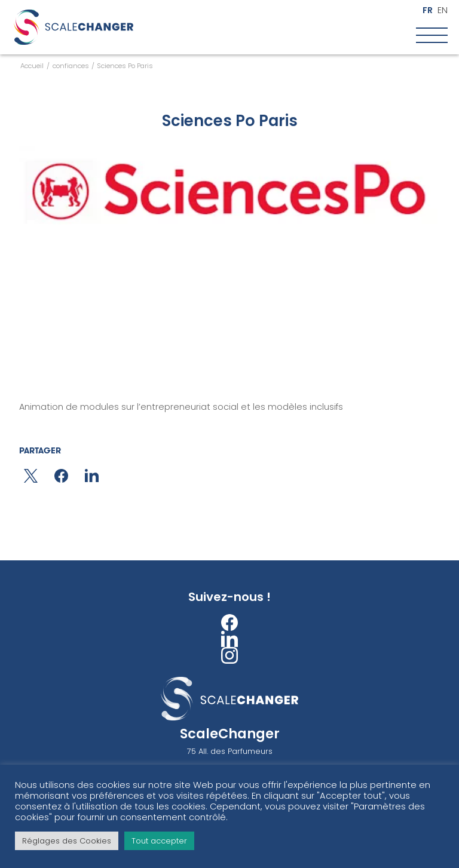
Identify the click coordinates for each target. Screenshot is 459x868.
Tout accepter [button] (159, 841)
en (443, 10)
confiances (71, 66)
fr (428, 10)
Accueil (32, 66)
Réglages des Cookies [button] (67, 841)
